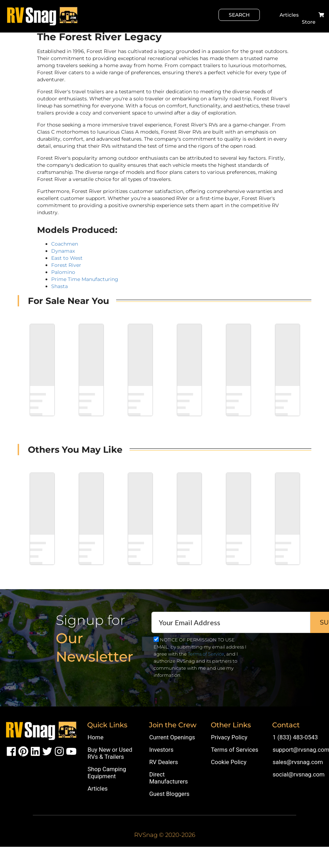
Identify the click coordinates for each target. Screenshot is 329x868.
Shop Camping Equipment (107, 773)
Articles (289, 15)
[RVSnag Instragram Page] (59, 751)
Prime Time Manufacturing (85, 279)
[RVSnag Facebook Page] (11, 751)
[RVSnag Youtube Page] (71, 751)
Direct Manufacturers (169, 778)
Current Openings (172, 737)
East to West (67, 258)
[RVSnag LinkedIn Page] (35, 751)
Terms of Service (206, 654)
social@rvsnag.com (298, 774)
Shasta (59, 286)
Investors (161, 750)
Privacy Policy (229, 737)
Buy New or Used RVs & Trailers (110, 753)
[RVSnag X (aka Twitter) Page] (47, 751)
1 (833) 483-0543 (295, 737)
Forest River (66, 265)
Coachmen (65, 244)
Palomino (63, 272)
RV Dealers (164, 762)
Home (95, 737)
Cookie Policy (229, 762)
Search (239, 15)
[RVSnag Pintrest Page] (23, 751)
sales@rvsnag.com (298, 762)
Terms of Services (234, 750)
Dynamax (63, 251)
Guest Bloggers (169, 794)
